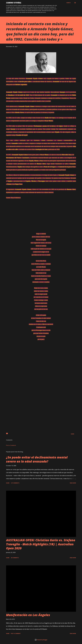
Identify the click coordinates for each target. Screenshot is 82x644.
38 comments (15, 558)
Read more (73, 483)
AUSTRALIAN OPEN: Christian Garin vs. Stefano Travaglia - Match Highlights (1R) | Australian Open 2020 (41, 544)
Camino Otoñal (14, 3)
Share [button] (73, 434)
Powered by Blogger (41, 640)
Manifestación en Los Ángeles (28, 615)
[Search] (69, 3)
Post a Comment (11, 445)
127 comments (15, 483)
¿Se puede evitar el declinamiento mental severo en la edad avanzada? (37, 459)
